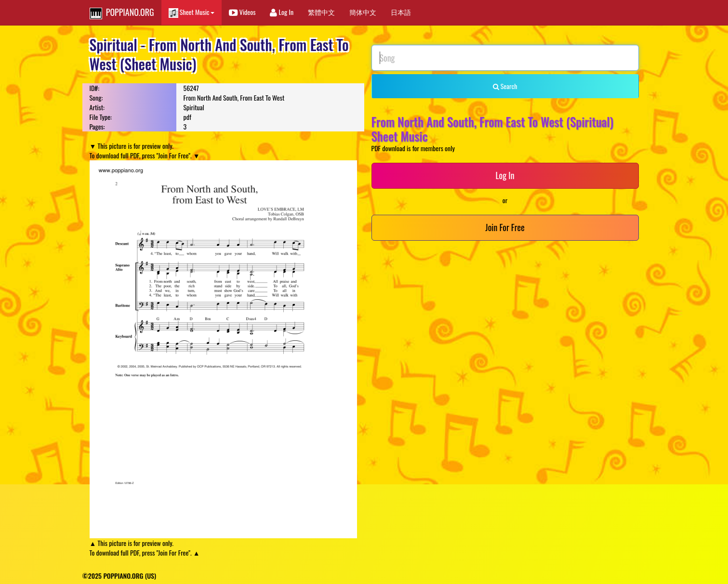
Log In (282, 12)
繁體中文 (321, 12)
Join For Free (505, 227)
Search (505, 86)
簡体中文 (363, 12)
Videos (242, 12)
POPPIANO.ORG (122, 13)
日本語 (401, 12)
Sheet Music (192, 12)
